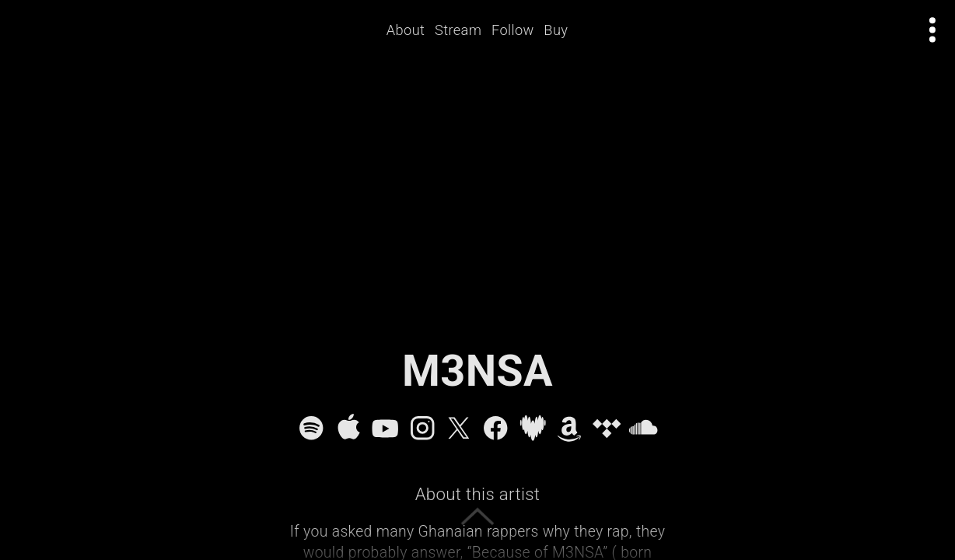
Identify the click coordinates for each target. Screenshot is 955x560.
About (411, 30)
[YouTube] (385, 428)
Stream (464, 30)
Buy (562, 30)
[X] (459, 428)
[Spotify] (311, 428)
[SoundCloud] (643, 428)
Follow (518, 30)
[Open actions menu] (933, 30)
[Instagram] (422, 428)
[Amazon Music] (569, 428)
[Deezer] (533, 428)
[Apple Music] (348, 428)
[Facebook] (495, 428)
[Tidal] (607, 428)
